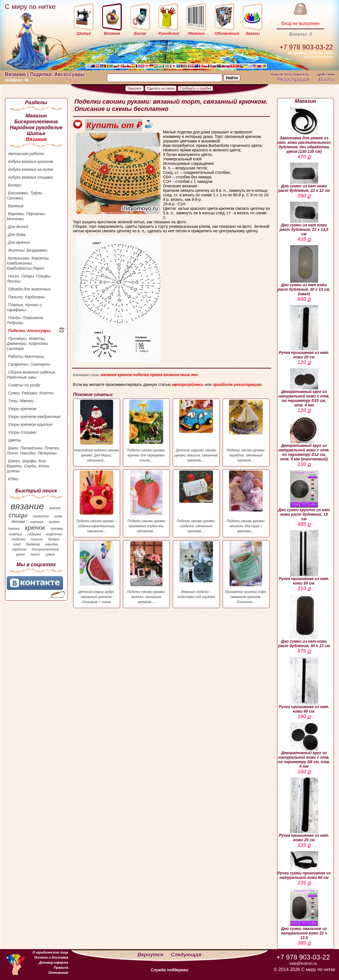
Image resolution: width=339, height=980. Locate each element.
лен (194, 375)
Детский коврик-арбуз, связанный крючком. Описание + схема (97, 573)
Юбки (13, 479)
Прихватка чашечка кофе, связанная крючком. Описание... (246, 573)
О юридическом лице (50, 952)
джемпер (33, 544)
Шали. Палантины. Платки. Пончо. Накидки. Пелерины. (34, 451)
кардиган (19, 549)
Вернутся (151, 955)
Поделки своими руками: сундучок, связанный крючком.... (196, 502)
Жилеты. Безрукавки (28, 250)
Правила (61, 968)
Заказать (135, 88)
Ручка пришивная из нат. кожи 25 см (304, 810)
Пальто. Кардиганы (27, 297)
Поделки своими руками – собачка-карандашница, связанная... (97, 502)
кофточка (54, 534)
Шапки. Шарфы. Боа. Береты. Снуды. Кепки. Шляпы (29, 466)
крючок (35, 528)
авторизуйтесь (188, 385)
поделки (18, 539)
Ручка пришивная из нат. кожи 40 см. (304, 685)
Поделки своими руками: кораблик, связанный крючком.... (246, 431)
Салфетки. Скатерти (29, 364)
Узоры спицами (22, 432)
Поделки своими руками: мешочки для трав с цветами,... (246, 502)
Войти (326, 79)
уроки (21, 554)
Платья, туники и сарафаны (24, 307)
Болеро (15, 185)
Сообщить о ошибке (196, 88)
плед (17, 544)
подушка (34, 534)
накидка (52, 544)
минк (185, 375)
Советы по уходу (24, 385)
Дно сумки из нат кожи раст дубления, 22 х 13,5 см (304, 219)
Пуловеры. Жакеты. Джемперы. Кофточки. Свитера (28, 344)
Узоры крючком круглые (30, 424)
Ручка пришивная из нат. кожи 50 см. (304, 558)
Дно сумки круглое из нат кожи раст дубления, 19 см (304, 496)
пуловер (57, 529)
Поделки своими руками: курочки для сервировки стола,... (146, 431)
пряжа (156, 375)
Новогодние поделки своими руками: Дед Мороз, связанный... (97, 431)
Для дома (17, 235)
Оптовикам (58, 973)
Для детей (18, 227)
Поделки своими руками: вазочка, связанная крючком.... (146, 573)
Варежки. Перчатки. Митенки (26, 216)
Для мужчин (19, 242)
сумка (50, 554)
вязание (27, 506)
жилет (54, 522)
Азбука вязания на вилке (31, 169)
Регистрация (293, 79)
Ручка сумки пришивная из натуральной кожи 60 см (304, 866)
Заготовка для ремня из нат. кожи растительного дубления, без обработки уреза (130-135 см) (304, 130)
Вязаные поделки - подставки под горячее (196, 570)
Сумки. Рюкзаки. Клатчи (31, 393)
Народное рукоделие (36, 128)
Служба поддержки (170, 970)
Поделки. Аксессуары (30, 331)
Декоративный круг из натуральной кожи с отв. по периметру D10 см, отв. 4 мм (304, 388)
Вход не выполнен (300, 23)
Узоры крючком (22, 409)
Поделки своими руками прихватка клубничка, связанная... (146, 502)
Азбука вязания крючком (31, 162)
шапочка (37, 522)
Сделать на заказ (161, 88)
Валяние (16, 206)
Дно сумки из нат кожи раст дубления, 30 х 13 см (304, 621)
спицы (18, 515)
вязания (171, 375)
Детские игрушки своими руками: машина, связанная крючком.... (196, 431)
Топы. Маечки (21, 401)
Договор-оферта (53, 963)
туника (14, 529)
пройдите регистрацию (237, 385)
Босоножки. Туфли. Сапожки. (25, 195)
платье (16, 534)
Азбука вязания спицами (31, 177)
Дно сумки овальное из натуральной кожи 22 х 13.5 (304, 914)
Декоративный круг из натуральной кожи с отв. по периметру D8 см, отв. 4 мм (304, 745)
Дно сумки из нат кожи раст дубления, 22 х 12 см (304, 178)
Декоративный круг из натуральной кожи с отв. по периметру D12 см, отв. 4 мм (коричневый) (304, 439)
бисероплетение (45, 549)
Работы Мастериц (26, 356)
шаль (58, 516)
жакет (55, 508)
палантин (41, 516)
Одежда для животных (29, 289)
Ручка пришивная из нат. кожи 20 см (304, 332)
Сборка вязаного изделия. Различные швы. (32, 375)
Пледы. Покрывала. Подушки (25, 320)
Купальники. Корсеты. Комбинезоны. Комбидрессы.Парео (28, 263)
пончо (35, 554)
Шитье (36, 133)
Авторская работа (26, 154)
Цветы (15, 440)
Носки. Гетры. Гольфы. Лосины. (29, 279)
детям (18, 521)
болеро (54, 539)
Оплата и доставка (51, 958)
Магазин (36, 116)
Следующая (186, 955)
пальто (37, 539)
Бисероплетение (36, 122)
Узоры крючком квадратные (34, 417)
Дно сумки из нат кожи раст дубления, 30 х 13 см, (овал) (304, 271)
